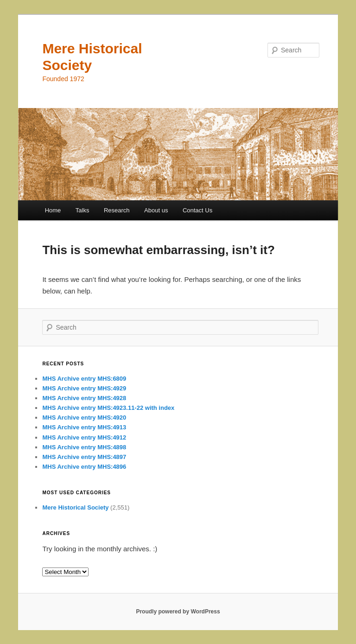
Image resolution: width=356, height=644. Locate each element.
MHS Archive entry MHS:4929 (84, 388)
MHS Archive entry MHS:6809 (84, 379)
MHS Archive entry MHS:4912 (84, 437)
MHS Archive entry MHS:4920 (84, 418)
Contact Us (197, 210)
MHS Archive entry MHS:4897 (84, 457)
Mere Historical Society (75, 507)
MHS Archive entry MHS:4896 (84, 467)
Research (117, 210)
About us (156, 210)
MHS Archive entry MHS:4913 (84, 427)
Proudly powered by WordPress (178, 612)
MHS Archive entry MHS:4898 (84, 447)
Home (53, 210)
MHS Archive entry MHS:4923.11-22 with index (108, 408)
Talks (83, 210)
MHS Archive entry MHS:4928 (84, 398)
